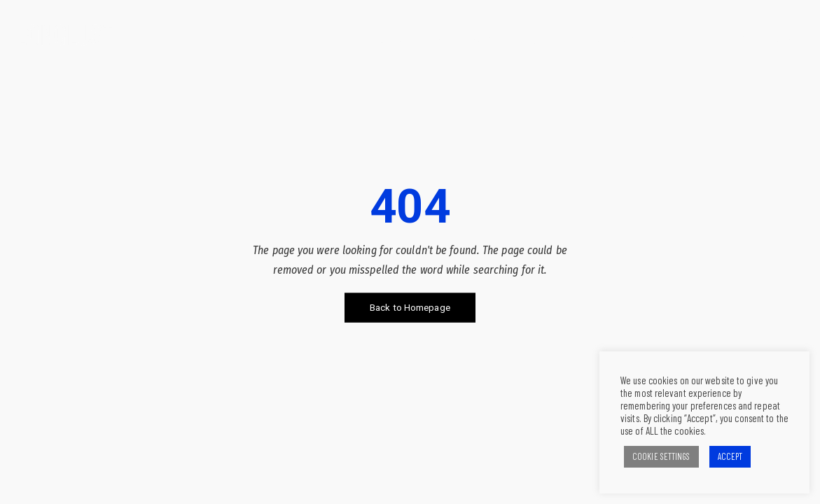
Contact (783, 40)
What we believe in (357, 40)
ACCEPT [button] (730, 456)
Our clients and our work (619, 40)
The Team (723, 40)
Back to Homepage (410, 308)
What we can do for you (479, 40)
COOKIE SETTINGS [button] (661, 456)
